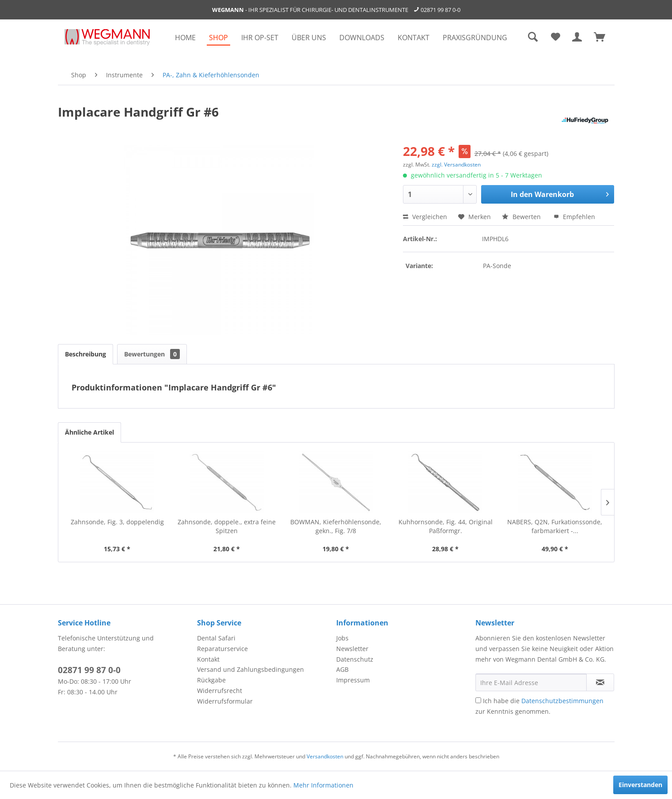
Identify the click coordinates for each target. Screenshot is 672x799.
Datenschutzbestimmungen (562, 701)
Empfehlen (574, 217)
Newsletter (352, 649)
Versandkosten (325, 756)
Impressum (353, 680)
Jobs (342, 638)
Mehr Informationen (323, 785)
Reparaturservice (222, 649)
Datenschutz (355, 659)
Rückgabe (211, 680)
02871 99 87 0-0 (440, 10)
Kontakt (208, 659)
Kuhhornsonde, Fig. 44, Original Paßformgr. (446, 526)
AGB (342, 669)
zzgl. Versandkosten (456, 165)
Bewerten (522, 217)
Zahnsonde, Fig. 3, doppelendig (117, 522)
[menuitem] (185, 38)
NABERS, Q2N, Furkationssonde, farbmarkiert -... (555, 526)
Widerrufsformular (225, 701)
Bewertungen (152, 354)
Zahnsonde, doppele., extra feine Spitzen (227, 526)
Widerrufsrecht (220, 691)
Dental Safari (216, 638)
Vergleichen (425, 217)
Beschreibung (85, 354)
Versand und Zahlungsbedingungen (251, 669)
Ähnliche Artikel (89, 432)
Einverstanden (640, 785)
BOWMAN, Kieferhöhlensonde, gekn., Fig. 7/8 (336, 526)
